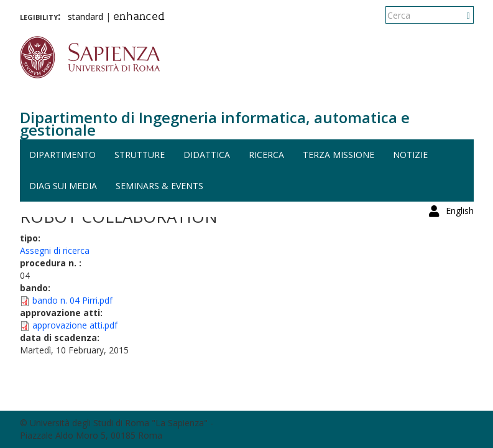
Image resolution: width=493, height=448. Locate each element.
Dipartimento (62, 155)
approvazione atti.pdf (75, 325)
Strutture (140, 155)
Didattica (207, 155)
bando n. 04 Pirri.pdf (72, 300)
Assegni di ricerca (55, 250)
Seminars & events (159, 186)
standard (85, 16)
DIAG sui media (63, 186)
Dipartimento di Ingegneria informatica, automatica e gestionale (215, 124)
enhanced (139, 17)
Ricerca (266, 155)
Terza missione (339, 155)
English (460, 15)
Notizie (410, 155)
